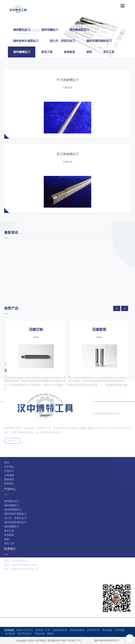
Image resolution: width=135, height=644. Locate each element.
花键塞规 (99, 329)
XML (63, 640)
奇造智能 (107, 630)
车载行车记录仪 (24, 630)
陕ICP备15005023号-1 (107, 640)
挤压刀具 (47, 52)
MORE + (12, 441)
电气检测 (10, 634)
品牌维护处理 (60, 630)
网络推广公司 (43, 630)
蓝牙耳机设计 (25, 634)
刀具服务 (9, 475)
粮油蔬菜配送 (77, 630)
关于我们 (9, 467)
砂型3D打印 (93, 630)
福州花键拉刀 (50, 30)
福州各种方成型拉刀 (26, 41)
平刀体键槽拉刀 (67, 80)
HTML (71, 640)
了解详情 (67, 88)
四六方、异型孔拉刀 (62, 41)
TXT (79, 640)
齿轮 (89, 52)
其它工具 (109, 52)
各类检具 (69, 52)
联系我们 (9, 484)
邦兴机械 (120, 630)
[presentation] (117, 308)
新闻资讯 (9, 479)
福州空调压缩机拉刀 (99, 41)
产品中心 (108, 21)
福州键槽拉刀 (124, 21)
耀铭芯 (51, 634)
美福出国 (40, 634)
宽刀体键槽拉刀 (67, 154)
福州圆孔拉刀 (22, 30)
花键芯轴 (36, 329)
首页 (97, 21)
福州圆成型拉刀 (79, 30)
